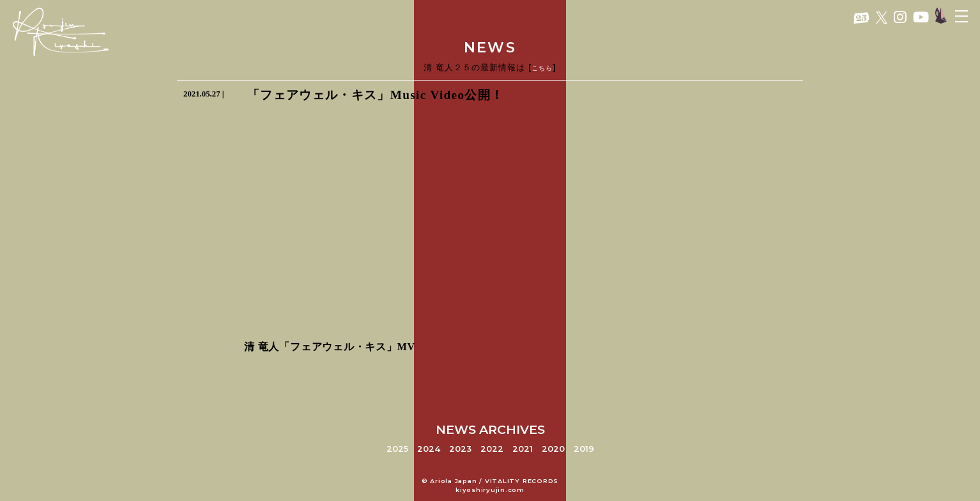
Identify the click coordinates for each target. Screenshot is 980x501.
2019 (584, 449)
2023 (460, 449)
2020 (553, 449)
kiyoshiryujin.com (490, 490)
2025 (397, 449)
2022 (492, 449)
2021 (523, 449)
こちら (542, 68)
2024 (429, 449)
